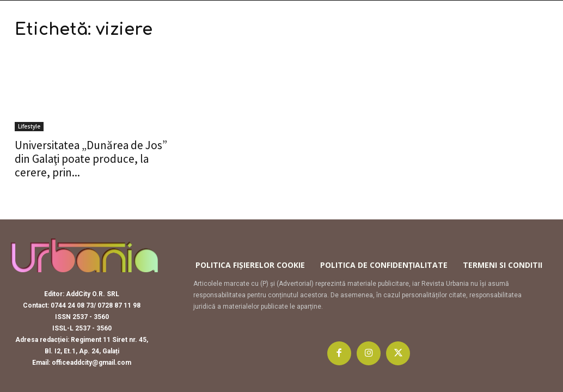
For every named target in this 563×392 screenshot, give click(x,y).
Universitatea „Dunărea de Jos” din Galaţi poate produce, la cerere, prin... (91, 159)
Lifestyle (29, 126)
